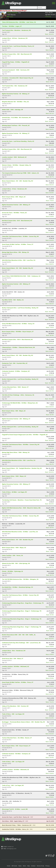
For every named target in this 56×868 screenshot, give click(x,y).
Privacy (48, 866)
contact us (10, 847)
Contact (33, 866)
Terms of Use (40, 866)
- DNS (19, 825)
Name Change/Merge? (19, 11)
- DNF (18, 817)
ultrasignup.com (12, 849)
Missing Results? (6, 11)
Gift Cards (14, 866)
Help (28, 866)
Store (24, 866)
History (48, 16)
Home (9, 866)
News (20, 866)
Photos (10, 17)
